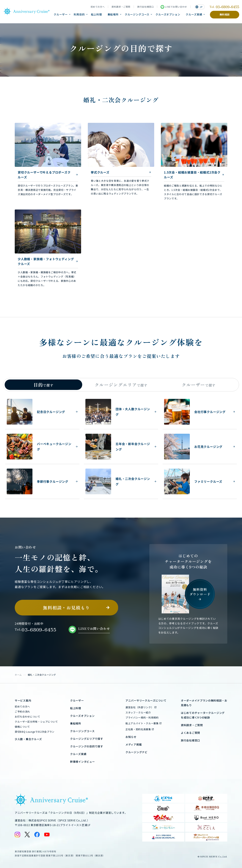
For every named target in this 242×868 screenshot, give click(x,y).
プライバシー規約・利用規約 (142, 717)
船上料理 (96, 14)
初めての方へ (98, 7)
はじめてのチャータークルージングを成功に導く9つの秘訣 (203, 715)
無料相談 (225, 14)
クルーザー (61, 14)
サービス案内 (23, 700)
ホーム (18, 675)
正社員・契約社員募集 (138, 729)
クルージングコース (137, 14)
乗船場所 (113, 14)
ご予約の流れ (22, 712)
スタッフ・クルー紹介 (138, 712)
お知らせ (131, 737)
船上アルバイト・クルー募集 (142, 723)
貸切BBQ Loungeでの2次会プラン (35, 732)
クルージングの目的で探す (87, 746)
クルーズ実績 (194, 14)
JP (199, 7)
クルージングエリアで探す (87, 739)
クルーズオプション (168, 14)
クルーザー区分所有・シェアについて (36, 722)
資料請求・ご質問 (121, 7)
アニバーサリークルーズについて (146, 700)
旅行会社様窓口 (145, 7)
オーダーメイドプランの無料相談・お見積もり (204, 703)
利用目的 (79, 14)
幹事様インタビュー (82, 762)
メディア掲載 (134, 744)
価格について (22, 727)
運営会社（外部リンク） (139, 707)
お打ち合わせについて (27, 717)
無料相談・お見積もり (66, 608)
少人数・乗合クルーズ (28, 739)
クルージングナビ (136, 752)
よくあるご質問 (190, 733)
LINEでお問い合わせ (174, 7)
